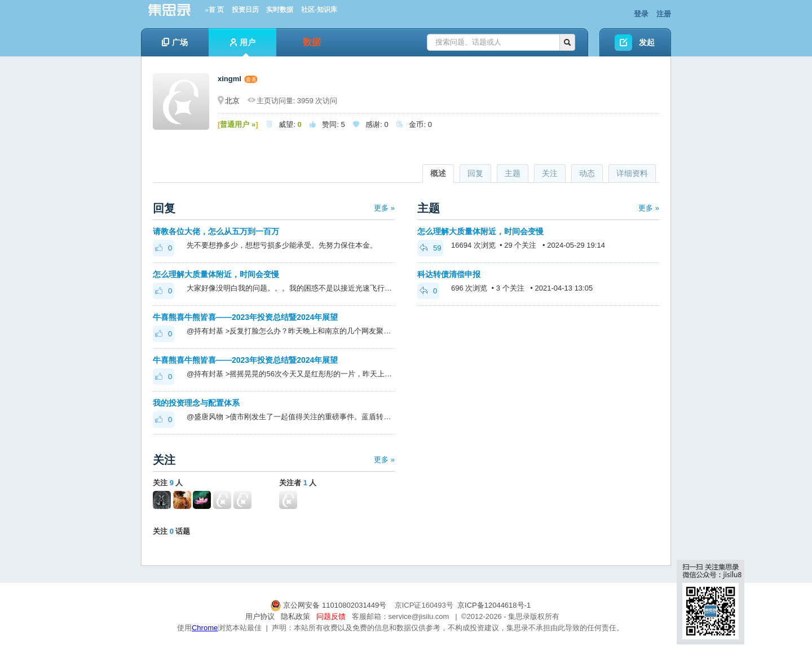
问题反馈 (331, 616)
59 (430, 248)
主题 (513, 173)
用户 (243, 47)
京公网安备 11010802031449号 (329, 605)
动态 (587, 173)
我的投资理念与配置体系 (196, 403)
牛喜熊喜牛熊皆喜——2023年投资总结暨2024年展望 (245, 317)
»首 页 (215, 10)
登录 (641, 14)
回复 (475, 173)
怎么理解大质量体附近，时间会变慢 (216, 274)
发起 (647, 42)
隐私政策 (295, 616)
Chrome (205, 628)
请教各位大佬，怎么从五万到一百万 (216, 231)
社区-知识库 (319, 10)
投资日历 (245, 10)
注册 (664, 14)
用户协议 (260, 616)
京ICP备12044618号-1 (494, 605)
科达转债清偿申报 (449, 274)
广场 (175, 42)
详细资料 (632, 173)
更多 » (384, 208)
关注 (550, 173)
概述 (438, 173)
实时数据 (280, 10)
